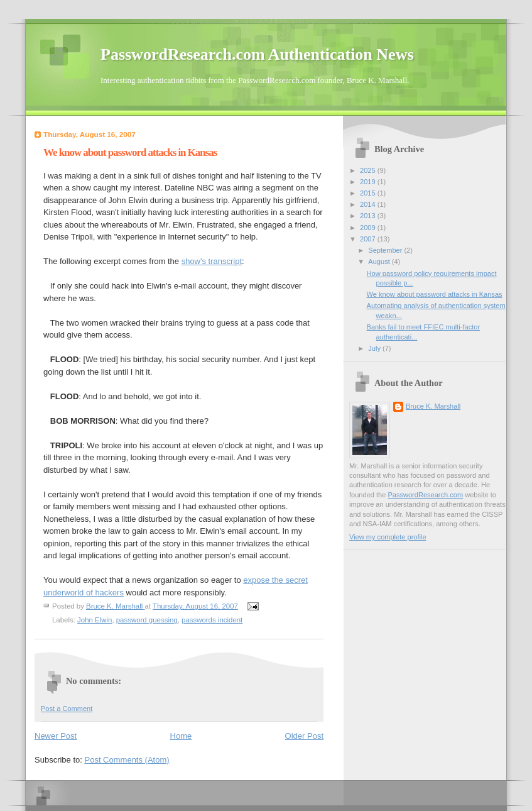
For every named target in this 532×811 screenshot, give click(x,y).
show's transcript (212, 261)
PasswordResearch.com (425, 495)
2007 (369, 239)
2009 (369, 228)
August (380, 262)
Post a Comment (67, 709)
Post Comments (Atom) (127, 760)
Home (181, 736)
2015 (369, 193)
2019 (369, 182)
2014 (369, 204)
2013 (369, 216)
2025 (369, 170)
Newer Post (56, 736)
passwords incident (212, 620)
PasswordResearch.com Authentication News (257, 54)
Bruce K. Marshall (433, 406)
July (375, 348)
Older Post (304, 736)
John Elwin (95, 620)
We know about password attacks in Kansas (435, 294)
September (386, 250)
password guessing (147, 620)
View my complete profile (388, 537)
